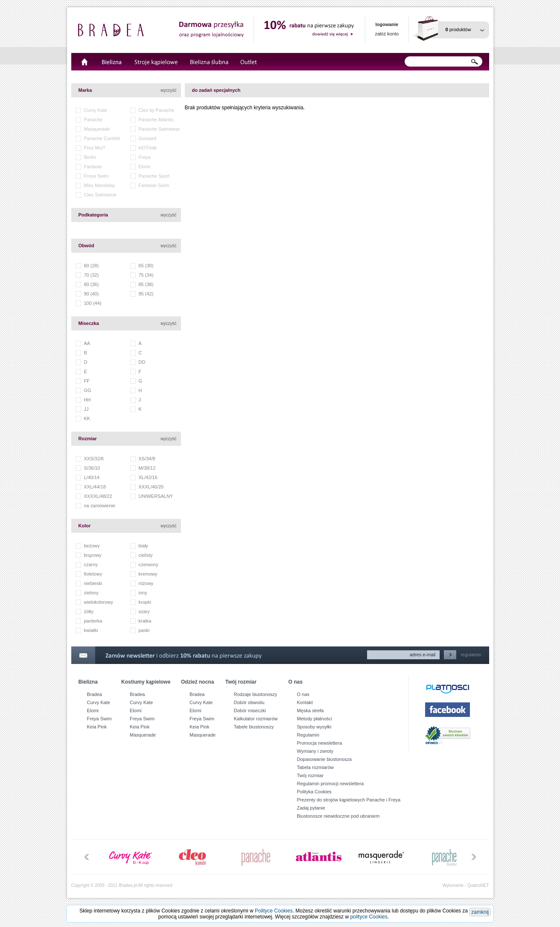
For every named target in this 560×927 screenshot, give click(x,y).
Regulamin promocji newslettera (331, 784)
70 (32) (92, 275)
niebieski (93, 583)
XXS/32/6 (94, 459)
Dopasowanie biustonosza (324, 759)
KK (87, 418)
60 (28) (92, 266)
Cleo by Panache (157, 110)
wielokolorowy (99, 602)
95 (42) (146, 294)
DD (142, 362)
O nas (303, 694)
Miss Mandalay (100, 185)
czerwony (149, 564)
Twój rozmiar (310, 775)
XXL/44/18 (95, 487)
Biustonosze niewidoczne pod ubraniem (338, 816)
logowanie (387, 24)
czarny (91, 564)
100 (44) (93, 303)
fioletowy (93, 574)
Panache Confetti (102, 138)
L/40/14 (92, 477)
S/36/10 (92, 468)
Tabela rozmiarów (315, 767)
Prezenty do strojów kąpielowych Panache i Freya (349, 800)
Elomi (145, 167)
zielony (91, 593)
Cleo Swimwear (100, 195)
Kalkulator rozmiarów (256, 719)
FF (87, 381)
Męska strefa (311, 711)
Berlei (90, 157)
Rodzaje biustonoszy (256, 694)
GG (88, 390)
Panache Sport (154, 176)
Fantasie (93, 167)
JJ (86, 409)
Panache (93, 120)
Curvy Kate (96, 110)
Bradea (95, 694)
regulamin (471, 655)
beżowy (92, 546)
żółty (89, 611)
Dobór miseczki (250, 711)
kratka (145, 621)
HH (87, 400)
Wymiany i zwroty (315, 751)
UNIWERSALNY (156, 496)
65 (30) (146, 266)
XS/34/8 (147, 459)
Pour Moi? (95, 148)
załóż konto (387, 34)
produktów (458, 29)
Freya (145, 157)
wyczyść (168, 90)
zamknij (480, 912)
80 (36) (92, 284)
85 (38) (146, 284)
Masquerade (97, 129)
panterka (93, 621)
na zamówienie (100, 506)
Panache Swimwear (159, 129)
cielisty (146, 555)
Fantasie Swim (154, 185)
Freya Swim (96, 176)
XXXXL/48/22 (98, 496)
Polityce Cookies (274, 911)
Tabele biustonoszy (254, 727)
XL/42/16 (148, 477)
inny (143, 593)
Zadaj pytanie (311, 808)
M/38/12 (147, 468)
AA (87, 343)
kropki (145, 602)
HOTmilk (148, 148)
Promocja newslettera (320, 743)
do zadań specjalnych (216, 90)
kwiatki (91, 630)
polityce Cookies (369, 917)
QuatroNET (478, 885)
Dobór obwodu (249, 702)
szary (144, 611)
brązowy (93, 555)
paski (144, 630)
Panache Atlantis (156, 120)
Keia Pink (97, 727)
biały (144, 546)
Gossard (148, 138)
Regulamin (308, 735)
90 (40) (92, 294)
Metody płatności (315, 719)
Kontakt (305, 702)
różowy (146, 583)
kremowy (148, 574)
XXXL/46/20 (151, 487)
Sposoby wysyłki (314, 727)
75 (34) (146, 275)
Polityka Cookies (314, 792)
